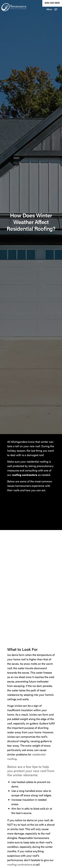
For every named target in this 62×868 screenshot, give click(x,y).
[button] (52, 9)
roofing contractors (25, 475)
